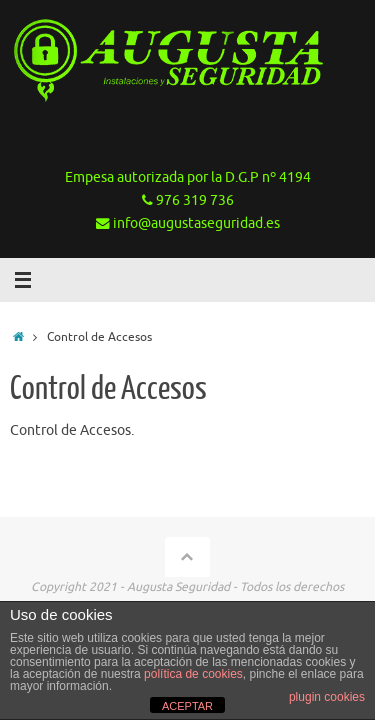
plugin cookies (327, 697)
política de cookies (193, 674)
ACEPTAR (187, 706)
